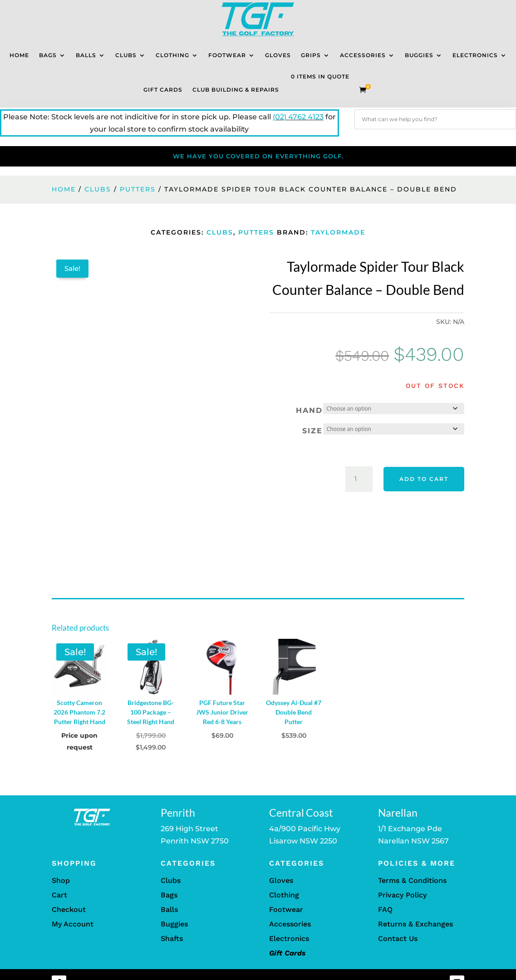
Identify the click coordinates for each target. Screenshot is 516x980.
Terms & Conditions (412, 880)
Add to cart (424, 479)
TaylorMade (338, 232)
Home (19, 55)
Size (312, 431)
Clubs (126, 55)
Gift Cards (163, 90)
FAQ (385, 909)
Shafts (172, 938)
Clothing (172, 55)
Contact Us (398, 938)
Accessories (363, 55)
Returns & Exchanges (415, 924)
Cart (59, 895)
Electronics (475, 55)
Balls (86, 55)
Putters (138, 189)
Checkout (69, 909)
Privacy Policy (402, 895)
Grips (311, 55)
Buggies (419, 55)
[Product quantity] (359, 479)
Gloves (278, 55)
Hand (309, 410)
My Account (73, 924)
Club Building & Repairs (236, 90)
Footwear (227, 55)
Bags (48, 55)
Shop (61, 880)
